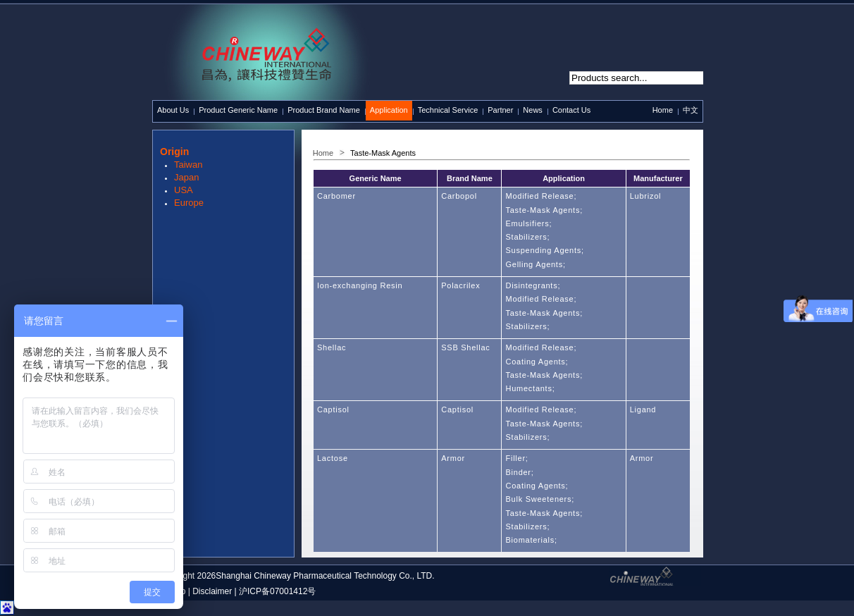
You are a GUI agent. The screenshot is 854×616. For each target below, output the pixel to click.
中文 (691, 110)
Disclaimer (212, 591)
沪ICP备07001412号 (277, 591)
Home (663, 110)
